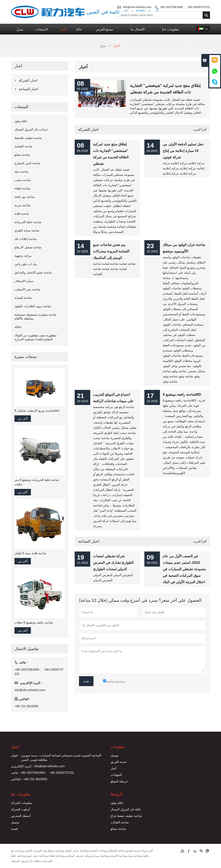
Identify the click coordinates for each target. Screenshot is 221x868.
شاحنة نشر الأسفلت (27, 289)
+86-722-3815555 (26, 706)
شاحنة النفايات (120, 822)
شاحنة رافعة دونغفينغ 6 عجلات (34, 622)
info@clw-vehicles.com (30, 690)
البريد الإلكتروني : (22, 766)
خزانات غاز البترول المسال (31, 129)
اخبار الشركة (88, 129)
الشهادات (116, 775)
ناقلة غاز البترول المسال (126, 809)
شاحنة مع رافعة (24, 197)
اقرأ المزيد (200, 129)
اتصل (15, 747)
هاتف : (15, 773)
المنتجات (42, 29)
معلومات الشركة (22, 803)
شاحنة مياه (21, 172)
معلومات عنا (170, 29)
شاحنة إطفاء (22, 188)
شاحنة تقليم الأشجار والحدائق (33, 273)
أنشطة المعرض (21, 816)
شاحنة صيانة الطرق (27, 230)
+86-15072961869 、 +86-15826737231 (185, 7)
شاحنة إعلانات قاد (26, 239)
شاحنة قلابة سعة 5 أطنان (30, 553)
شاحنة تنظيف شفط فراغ (126, 816)
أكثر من (23, 419)
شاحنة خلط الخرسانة (28, 222)
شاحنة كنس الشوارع (27, 163)
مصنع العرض (104, 29)
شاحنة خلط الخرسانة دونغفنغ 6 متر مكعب (37, 482)
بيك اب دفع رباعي (26, 264)
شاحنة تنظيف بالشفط (28, 138)
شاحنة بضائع (22, 155)
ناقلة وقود (21, 121)
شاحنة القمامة (24, 146)
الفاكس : (17, 779)
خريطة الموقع (119, 781)
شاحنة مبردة (22, 205)
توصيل (115, 755)
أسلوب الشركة (21, 809)
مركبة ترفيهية (23, 256)
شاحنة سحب (23, 180)
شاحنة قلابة (22, 214)
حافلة (18, 327)
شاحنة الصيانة (23, 298)
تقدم (86, 681)
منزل (20, 29)
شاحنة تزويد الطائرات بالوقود (33, 306)
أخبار (63, 29)
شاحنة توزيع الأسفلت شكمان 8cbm (37, 411)
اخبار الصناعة (89, 541)
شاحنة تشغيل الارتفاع (28, 247)
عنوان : (15, 755)
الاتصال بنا (138, 29)
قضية (14, 829)
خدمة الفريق (119, 762)
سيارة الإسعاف (24, 281)
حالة (79, 29)
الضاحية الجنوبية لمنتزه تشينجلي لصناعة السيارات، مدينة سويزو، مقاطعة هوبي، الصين (61, 758)
